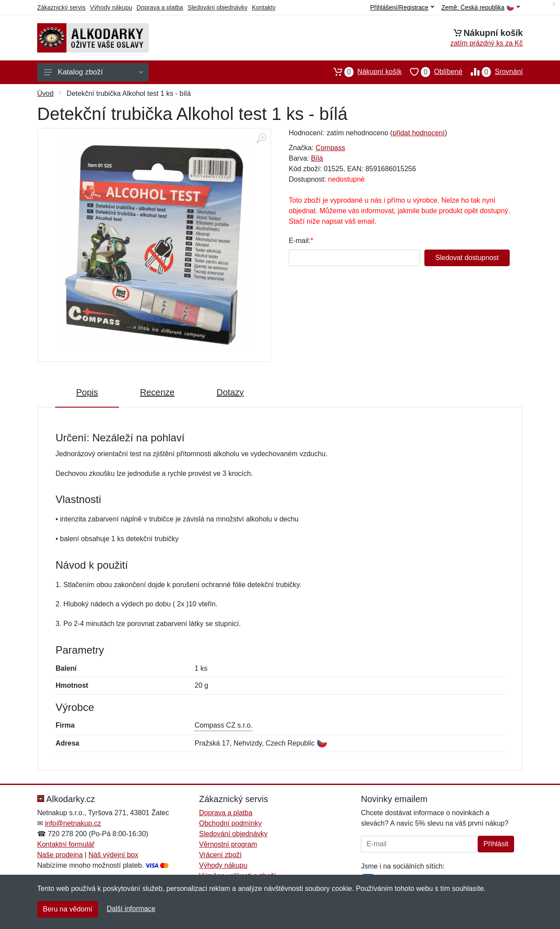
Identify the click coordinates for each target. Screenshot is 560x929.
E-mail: (300, 241)
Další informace (131, 909)
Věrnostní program (228, 844)
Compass (330, 148)
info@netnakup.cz (73, 823)
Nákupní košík (363, 72)
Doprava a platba (160, 7)
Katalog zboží (94, 72)
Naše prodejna (60, 855)
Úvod (45, 93)
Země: (481, 8)
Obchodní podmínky (230, 823)
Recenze (157, 392)
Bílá (317, 158)
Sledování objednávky (218, 7)
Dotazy (230, 392)
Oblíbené (432, 72)
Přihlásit (496, 844)
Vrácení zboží (220, 855)
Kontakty (264, 7)
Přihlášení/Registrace (402, 7)
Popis (87, 392)
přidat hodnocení (418, 133)
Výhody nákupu (111, 7)
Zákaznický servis (61, 7)
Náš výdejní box (113, 855)
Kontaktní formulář (66, 844)
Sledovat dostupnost (467, 258)
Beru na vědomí (68, 909)
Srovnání (493, 72)
